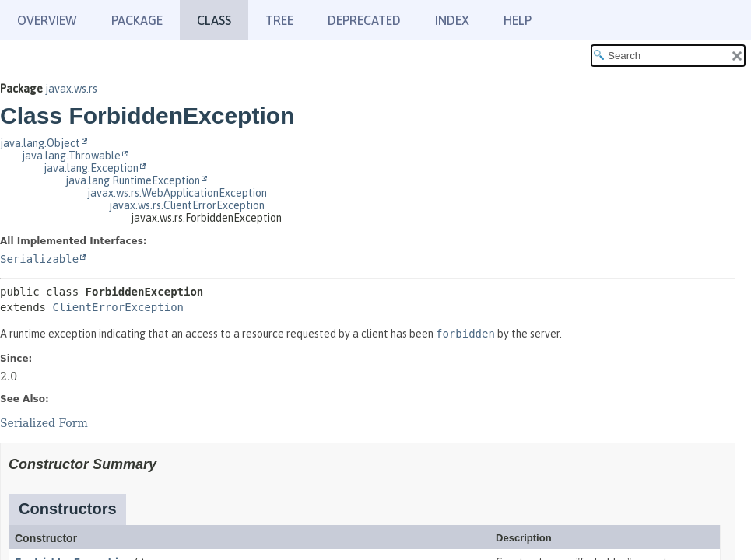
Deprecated (364, 20)
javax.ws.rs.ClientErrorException (187, 205)
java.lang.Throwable (71, 156)
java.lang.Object (40, 143)
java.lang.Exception (91, 168)
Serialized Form (44, 423)
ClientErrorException (118, 307)
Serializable (39, 259)
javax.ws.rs (71, 89)
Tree (279, 20)
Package (137, 20)
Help (518, 20)
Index (452, 20)
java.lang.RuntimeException (133, 180)
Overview (47, 20)
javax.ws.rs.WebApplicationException (177, 193)
